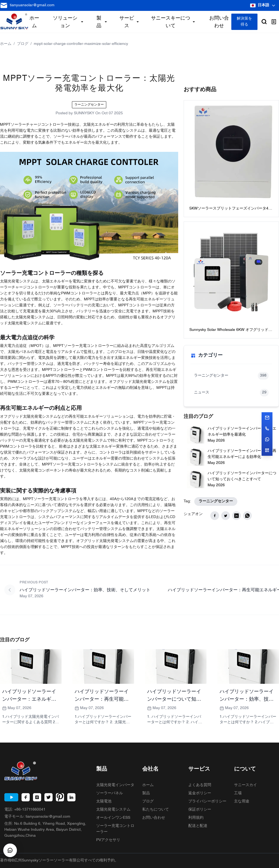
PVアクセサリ (108, 840)
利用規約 (196, 818)
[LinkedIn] (71, 797)
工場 (238, 793)
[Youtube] (11, 797)
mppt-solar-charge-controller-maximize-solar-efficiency (81, 44)
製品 (146, 793)
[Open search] (264, 22)
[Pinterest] (60, 797)
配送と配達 (198, 826)
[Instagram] (37, 797)
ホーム (6, 44)
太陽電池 (104, 801)
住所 (45, 830)
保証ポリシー (200, 810)
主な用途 (242, 801)
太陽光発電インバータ (115, 785)
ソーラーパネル (110, 793)
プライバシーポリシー (207, 801)
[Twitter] (48, 797)
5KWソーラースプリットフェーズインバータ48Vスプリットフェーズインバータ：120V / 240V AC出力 (231, 209)
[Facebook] (26, 797)
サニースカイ (245, 785)
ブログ (23, 44)
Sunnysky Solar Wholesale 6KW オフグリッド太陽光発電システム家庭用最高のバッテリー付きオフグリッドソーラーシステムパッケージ (231, 330)
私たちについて (156, 810)
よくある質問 (200, 785)
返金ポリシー (200, 793)
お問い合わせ (154, 818)
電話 (25, 810)
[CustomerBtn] (10, 850)
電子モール (37, 817)
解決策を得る (244, 22)
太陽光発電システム (113, 810)
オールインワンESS (113, 818)
